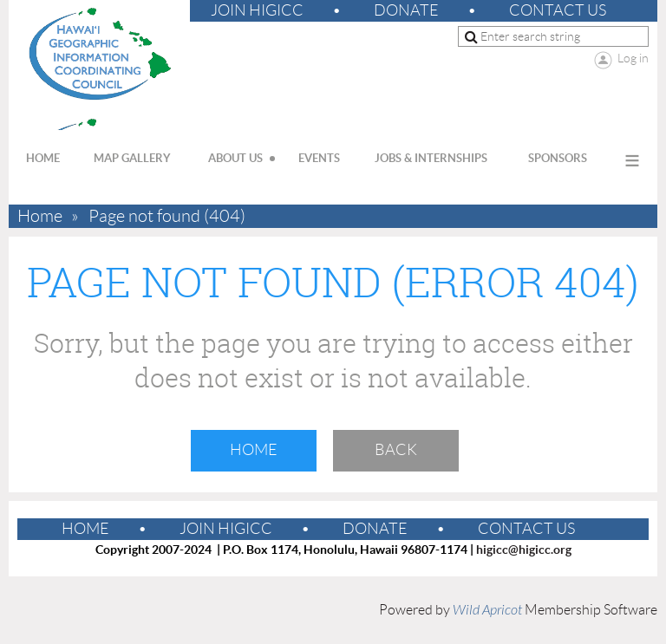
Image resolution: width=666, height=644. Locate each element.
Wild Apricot (487, 610)
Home (40, 216)
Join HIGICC (257, 10)
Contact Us (558, 10)
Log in (633, 58)
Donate (406, 10)
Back (396, 450)
